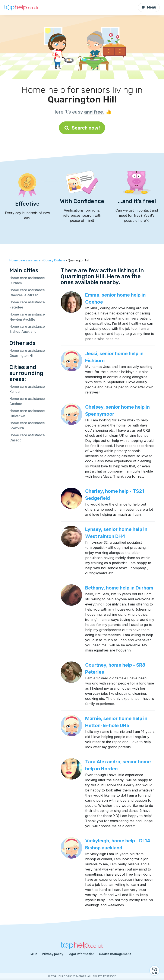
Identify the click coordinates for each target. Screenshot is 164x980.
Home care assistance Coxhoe (27, 401)
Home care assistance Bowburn (27, 425)
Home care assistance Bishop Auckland (27, 329)
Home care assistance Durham (27, 280)
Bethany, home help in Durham (119, 588)
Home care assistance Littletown (27, 413)
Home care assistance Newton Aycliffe (27, 317)
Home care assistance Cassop (27, 438)
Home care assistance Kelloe (27, 389)
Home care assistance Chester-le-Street (27, 293)
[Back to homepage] (21, 7)
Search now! (82, 128)
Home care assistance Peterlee (27, 305)
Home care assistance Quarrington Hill (27, 353)
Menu (149, 7)
